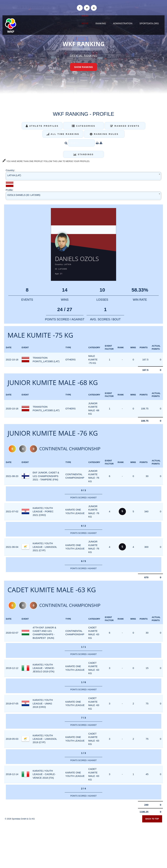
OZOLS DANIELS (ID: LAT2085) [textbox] (24, 195)
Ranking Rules (104, 134)
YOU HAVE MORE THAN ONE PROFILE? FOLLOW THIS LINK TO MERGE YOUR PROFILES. (46, 161)
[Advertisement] (83, 844)
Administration (123, 23)
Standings (83, 154)
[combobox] (83, 176)
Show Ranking (83, 67)
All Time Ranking (63, 134)
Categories (84, 126)
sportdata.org (149, 23)
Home (85, 23)
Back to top (152, 819)
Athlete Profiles (42, 126)
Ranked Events (125, 126)
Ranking (101, 23)
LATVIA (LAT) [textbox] (14, 175)
